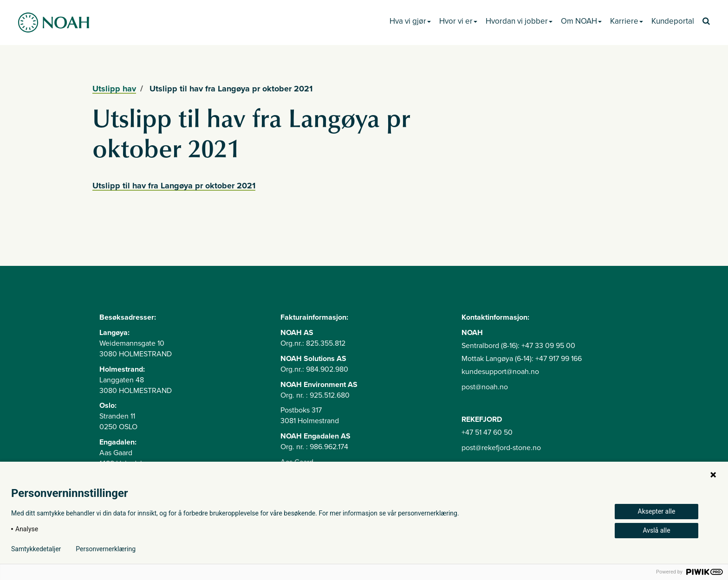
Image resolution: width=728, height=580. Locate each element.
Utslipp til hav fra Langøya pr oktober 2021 (174, 186)
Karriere (627, 21)
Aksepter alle (657, 511)
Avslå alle (656, 530)
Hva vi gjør (410, 21)
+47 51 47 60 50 (487, 432)
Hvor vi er (458, 21)
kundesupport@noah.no (500, 372)
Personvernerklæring (106, 549)
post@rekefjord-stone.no (501, 448)
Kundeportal (673, 21)
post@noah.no (485, 387)
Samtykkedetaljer (36, 549)
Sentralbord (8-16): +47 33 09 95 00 (518, 346)
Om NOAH (581, 21)
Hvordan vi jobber (519, 21)
